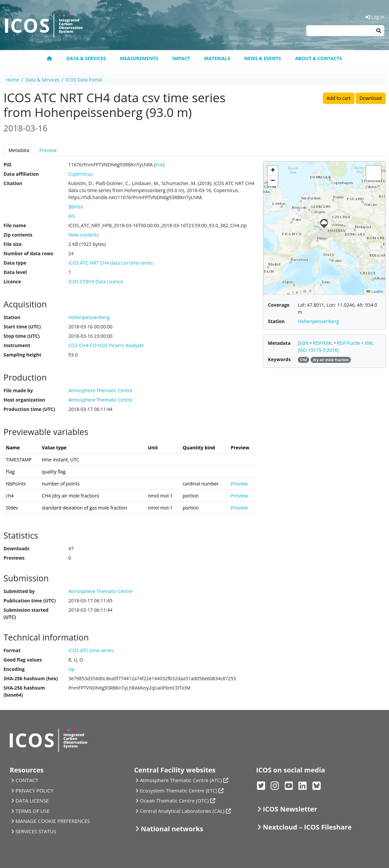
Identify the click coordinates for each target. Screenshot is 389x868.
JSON (304, 343)
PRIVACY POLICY (34, 790)
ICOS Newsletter (290, 809)
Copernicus (81, 174)
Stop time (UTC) (22, 336)
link (159, 165)
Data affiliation (21, 174)
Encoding (14, 669)
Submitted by (19, 591)
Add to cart (339, 98)
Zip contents (18, 235)
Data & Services (86, 58)
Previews (14, 558)
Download (371, 98)
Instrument (17, 345)
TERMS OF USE (32, 811)
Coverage (279, 305)
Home (13, 80)
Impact (181, 58)
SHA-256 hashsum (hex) (31, 678)
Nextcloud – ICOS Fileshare (307, 827)
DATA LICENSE (32, 801)
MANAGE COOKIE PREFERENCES (53, 821)
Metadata (19, 150)
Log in (375, 17)
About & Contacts (319, 58)
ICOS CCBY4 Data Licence (96, 281)
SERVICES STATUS (36, 831)
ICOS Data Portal (84, 80)
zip (72, 669)
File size (13, 244)
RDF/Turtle (349, 343)
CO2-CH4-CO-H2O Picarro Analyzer (106, 345)
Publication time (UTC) (30, 601)
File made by (18, 390)
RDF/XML (323, 343)
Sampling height (23, 355)
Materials (217, 58)
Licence (12, 281)
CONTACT (27, 780)
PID (8, 165)
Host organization (24, 400)
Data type (15, 263)
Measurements (139, 58)
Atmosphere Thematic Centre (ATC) (181, 780)
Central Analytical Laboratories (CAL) (182, 811)
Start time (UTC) (22, 327)
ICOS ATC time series (91, 650)
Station (12, 317)
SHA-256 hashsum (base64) (24, 691)
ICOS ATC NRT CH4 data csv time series (111, 263)
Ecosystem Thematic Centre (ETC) (179, 790)
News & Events (263, 58)
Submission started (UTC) (26, 613)
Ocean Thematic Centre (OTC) (174, 801)
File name (15, 225)
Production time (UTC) (29, 409)
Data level (15, 272)
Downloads (17, 548)
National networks (172, 829)
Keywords (279, 359)
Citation (13, 183)
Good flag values (23, 660)
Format (12, 650)
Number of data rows (29, 253)
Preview (48, 150)
